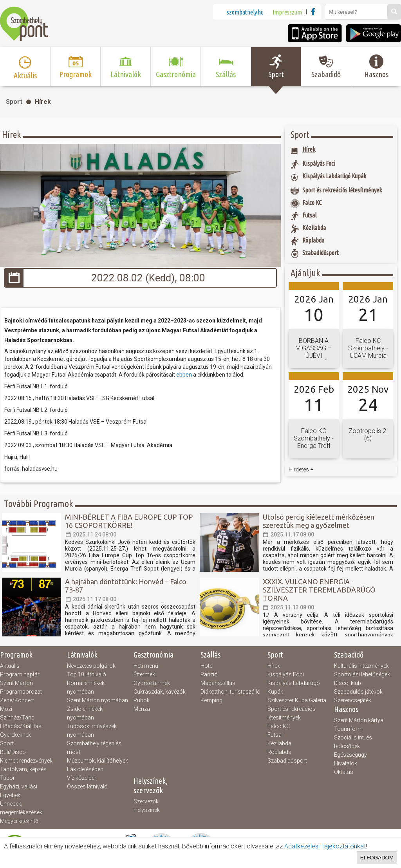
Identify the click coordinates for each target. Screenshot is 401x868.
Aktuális (10, 666)
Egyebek (10, 795)
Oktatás (344, 772)
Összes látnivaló (87, 786)
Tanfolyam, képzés (23, 769)
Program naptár (20, 674)
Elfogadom (377, 858)
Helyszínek (147, 810)
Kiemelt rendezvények (26, 761)
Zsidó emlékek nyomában (85, 713)
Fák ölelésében (85, 769)
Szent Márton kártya (359, 720)
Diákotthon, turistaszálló (230, 692)
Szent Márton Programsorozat (21, 687)
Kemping (211, 700)
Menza (142, 709)
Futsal (275, 735)
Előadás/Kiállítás (21, 726)
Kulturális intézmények (361, 666)
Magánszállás (218, 683)
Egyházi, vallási (19, 786)
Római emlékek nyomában (86, 687)
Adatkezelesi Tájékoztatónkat (325, 846)
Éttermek (144, 674)
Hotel (207, 666)
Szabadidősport (287, 761)
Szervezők (146, 801)
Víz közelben (82, 778)
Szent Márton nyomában (98, 700)
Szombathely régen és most (94, 748)
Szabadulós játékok (358, 692)
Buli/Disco (13, 752)
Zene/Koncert (17, 700)
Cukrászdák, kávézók (160, 692)
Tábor (7, 778)
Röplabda (279, 752)
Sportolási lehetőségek (362, 674)
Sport (14, 102)
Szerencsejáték (353, 700)
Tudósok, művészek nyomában (92, 730)
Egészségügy (350, 755)
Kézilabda (279, 743)
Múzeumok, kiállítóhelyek (98, 761)
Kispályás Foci (286, 674)
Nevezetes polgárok (91, 666)
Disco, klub (348, 683)
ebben (185, 375)
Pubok (142, 700)
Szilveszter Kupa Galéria (297, 700)
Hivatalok (346, 763)
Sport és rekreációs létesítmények (292, 713)
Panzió (209, 674)
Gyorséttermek (152, 683)
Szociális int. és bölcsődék (353, 742)
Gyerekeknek (15, 735)
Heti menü (146, 666)
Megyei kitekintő (19, 821)
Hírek (43, 102)
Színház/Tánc (17, 718)
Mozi (6, 709)
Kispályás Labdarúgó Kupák (294, 687)
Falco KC (279, 726)
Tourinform (348, 729)
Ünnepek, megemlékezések (21, 808)
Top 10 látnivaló (87, 674)
